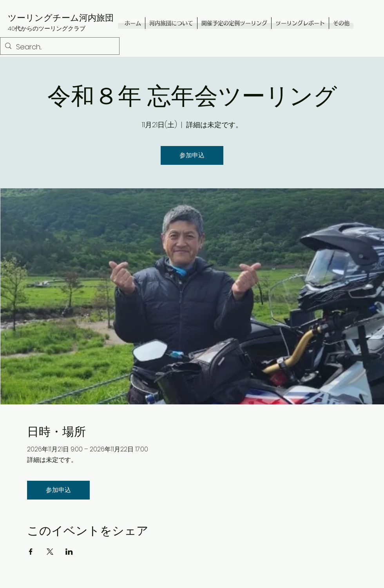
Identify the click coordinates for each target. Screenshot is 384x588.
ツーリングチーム (43, 18)
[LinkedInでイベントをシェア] (69, 552)
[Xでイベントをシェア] (50, 552)
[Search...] (59, 47)
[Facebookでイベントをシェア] (31, 552)
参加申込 (192, 155)
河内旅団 (96, 18)
